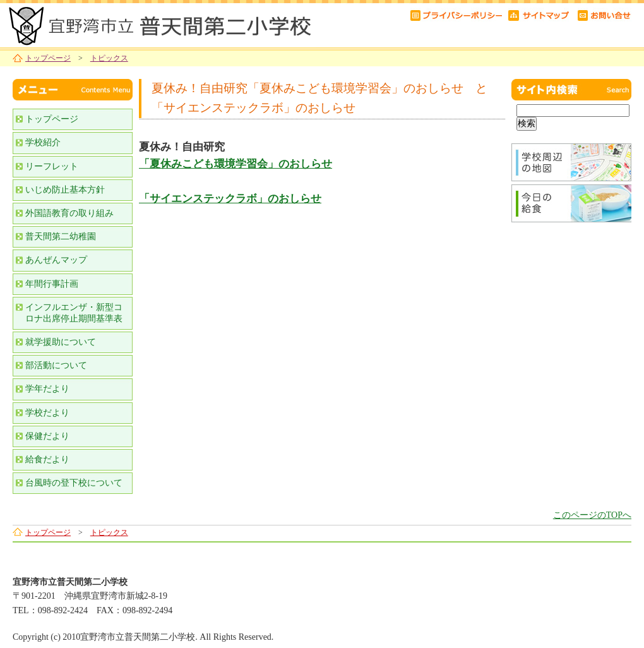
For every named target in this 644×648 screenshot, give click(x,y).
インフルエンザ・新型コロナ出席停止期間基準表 (74, 313)
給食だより (47, 459)
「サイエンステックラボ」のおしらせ (230, 199)
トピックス (109, 58)
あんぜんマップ (56, 260)
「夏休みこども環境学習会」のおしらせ (236, 164)
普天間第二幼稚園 (61, 237)
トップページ (48, 58)
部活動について (56, 365)
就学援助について (61, 342)
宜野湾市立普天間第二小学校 (158, 24)
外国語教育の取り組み (69, 213)
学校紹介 (43, 142)
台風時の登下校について (74, 483)
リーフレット (52, 166)
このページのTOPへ (592, 515)
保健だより (47, 436)
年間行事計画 (52, 284)
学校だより (47, 413)
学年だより (47, 389)
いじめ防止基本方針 (65, 190)
